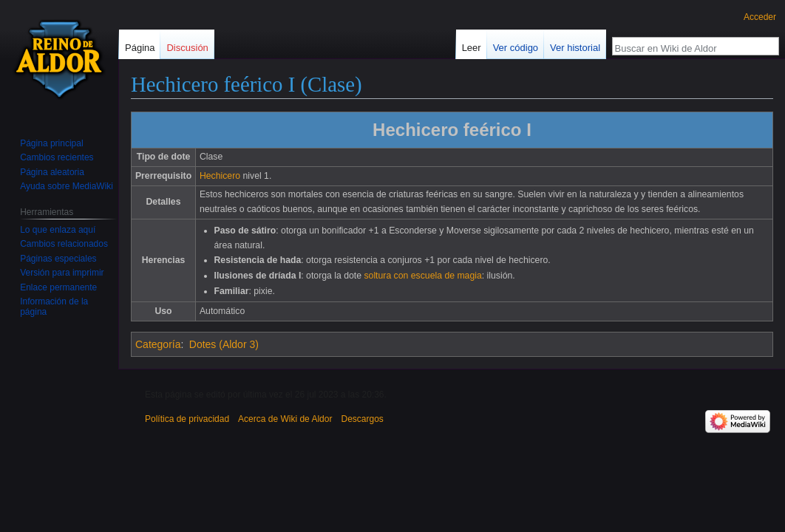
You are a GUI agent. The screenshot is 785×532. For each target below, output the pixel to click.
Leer (472, 48)
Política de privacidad (187, 419)
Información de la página (54, 307)
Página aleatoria (52, 172)
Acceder (760, 17)
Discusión (187, 48)
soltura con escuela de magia (422, 276)
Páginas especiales (58, 259)
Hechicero (220, 176)
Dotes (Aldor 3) (224, 344)
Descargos (362, 419)
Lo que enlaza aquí (58, 230)
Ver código (516, 48)
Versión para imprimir (62, 273)
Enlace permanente (58, 287)
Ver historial (575, 48)
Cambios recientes (57, 157)
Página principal (51, 143)
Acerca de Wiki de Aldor (285, 419)
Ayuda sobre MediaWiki (67, 186)
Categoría (158, 344)
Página (140, 48)
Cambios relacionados (64, 244)
